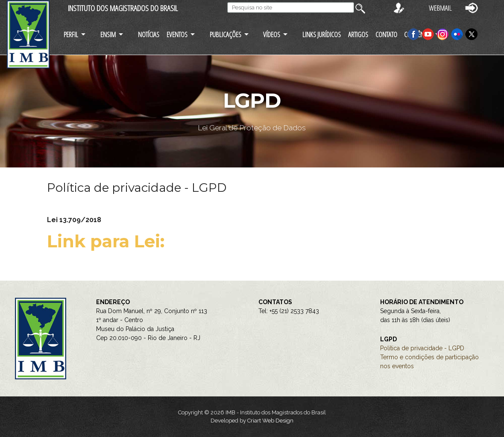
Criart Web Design (270, 421)
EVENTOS (177, 34)
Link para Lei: (108, 241)
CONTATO (386, 34)
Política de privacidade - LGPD (422, 348)
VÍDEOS (272, 34)
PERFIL (71, 34)
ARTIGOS (358, 34)
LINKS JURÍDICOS (322, 34)
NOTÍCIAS (149, 34)
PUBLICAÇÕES (226, 34)
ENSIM (108, 34)
